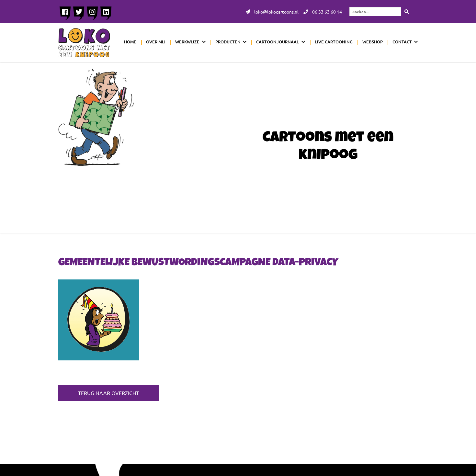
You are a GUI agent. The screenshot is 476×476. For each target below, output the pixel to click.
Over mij (156, 42)
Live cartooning (334, 42)
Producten (228, 42)
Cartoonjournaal (278, 42)
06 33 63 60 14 (323, 12)
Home (130, 42)
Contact (402, 42)
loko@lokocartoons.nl (272, 12)
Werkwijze (187, 42)
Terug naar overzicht (108, 393)
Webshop (373, 42)
